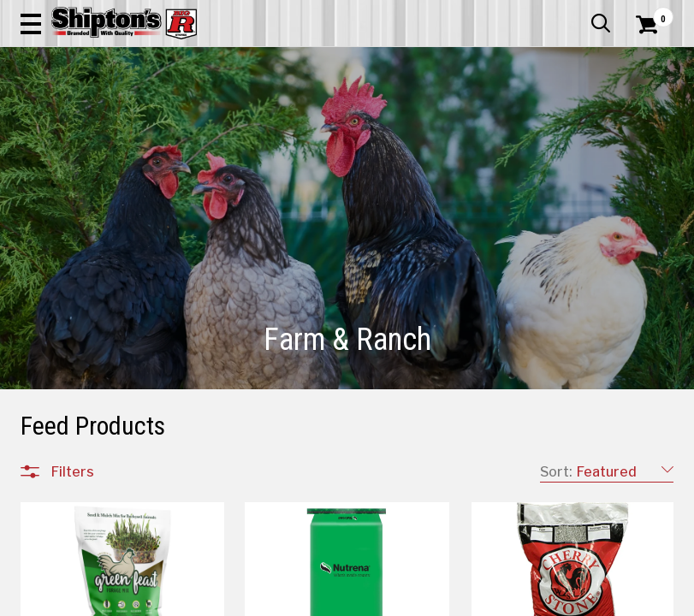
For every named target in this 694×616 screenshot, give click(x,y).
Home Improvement (383, 126)
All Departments (103, 593)
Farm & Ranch (244, 126)
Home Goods (307, 126)
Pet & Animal (528, 126)
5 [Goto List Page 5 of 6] (545, 599)
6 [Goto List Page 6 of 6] (571, 599)
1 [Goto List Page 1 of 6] (442, 599)
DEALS (655, 126)
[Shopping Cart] (644, 47)
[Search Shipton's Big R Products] (380, 62)
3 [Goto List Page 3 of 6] (494, 599)
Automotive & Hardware (159, 126)
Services (650, 13)
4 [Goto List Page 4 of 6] (519, 599)
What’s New (578, 13)
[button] (436, 62)
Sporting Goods (595, 126)
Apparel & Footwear (60, 126)
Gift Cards (502, 13)
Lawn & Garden (464, 126)
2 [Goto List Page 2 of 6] (468, 599)
